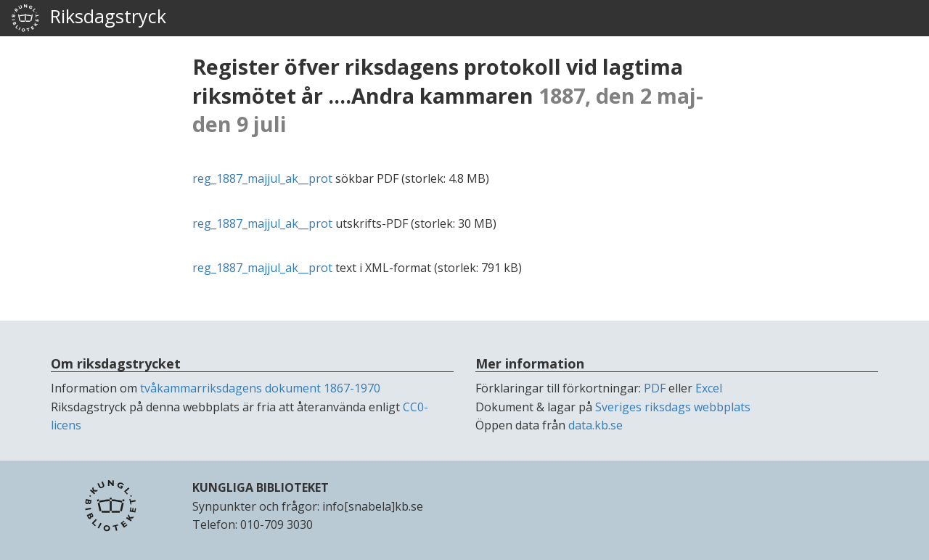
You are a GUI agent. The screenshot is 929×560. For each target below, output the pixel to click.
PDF (655, 388)
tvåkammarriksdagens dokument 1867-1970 (260, 388)
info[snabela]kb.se (373, 506)
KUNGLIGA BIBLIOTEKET (261, 487)
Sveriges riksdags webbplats (673, 407)
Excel (709, 388)
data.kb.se (596, 425)
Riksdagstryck (89, 18)
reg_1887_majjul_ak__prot (262, 178)
